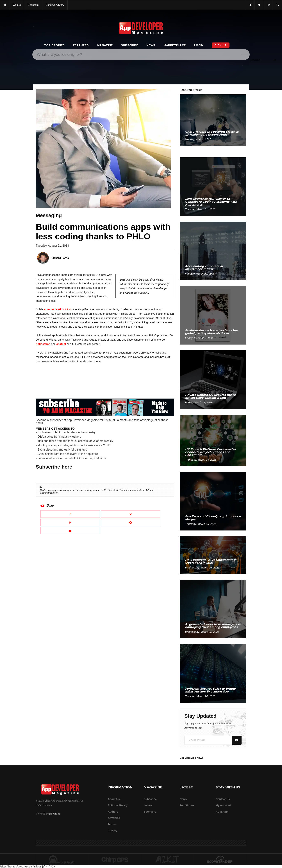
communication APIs (58, 309)
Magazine (105, 45)
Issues (148, 805)
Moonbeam (55, 814)
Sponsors (150, 812)
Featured (81, 45)
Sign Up (221, 45)
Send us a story (55, 5)
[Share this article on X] (131, 514)
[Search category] (255, 60)
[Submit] (275, 60)
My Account (223, 805)
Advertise (114, 818)
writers (17, 5)
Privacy (112, 830)
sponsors (33, 5)
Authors (113, 812)
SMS (115, 490)
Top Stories (54, 45)
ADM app (222, 812)
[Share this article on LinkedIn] (70, 522)
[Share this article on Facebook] (70, 514)
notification (43, 344)
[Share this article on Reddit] (131, 522)
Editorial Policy (117, 805)
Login (199, 45)
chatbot (61, 344)
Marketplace (175, 45)
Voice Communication (132, 490)
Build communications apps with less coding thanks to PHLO (76, 490)
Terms (112, 824)
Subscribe (129, 45)
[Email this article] (70, 531)
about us (114, 799)
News (151, 45)
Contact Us (223, 799)
